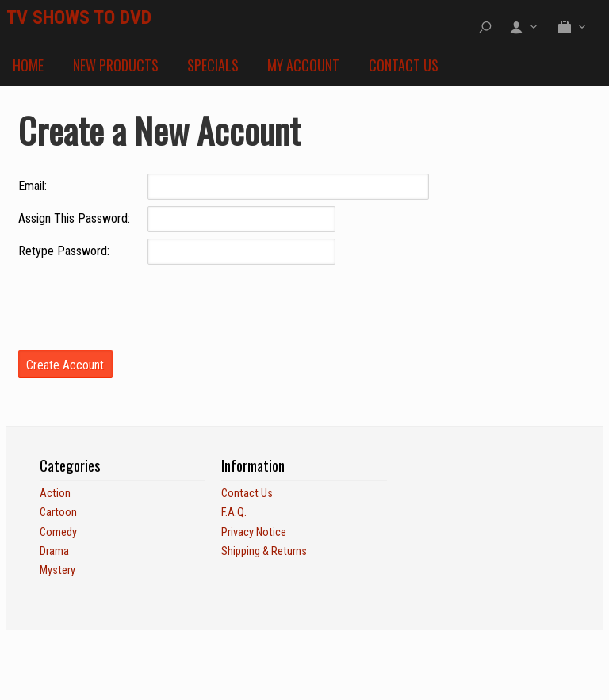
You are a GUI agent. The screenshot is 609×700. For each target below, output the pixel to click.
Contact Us (404, 65)
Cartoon (58, 513)
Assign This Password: (74, 218)
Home (28, 65)
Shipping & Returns (264, 551)
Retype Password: (64, 251)
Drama (54, 551)
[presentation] (139, 302)
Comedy (58, 532)
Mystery (57, 570)
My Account (303, 65)
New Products (116, 65)
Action (55, 493)
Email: (33, 186)
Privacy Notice (254, 532)
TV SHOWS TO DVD (79, 17)
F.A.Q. (234, 513)
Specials (213, 65)
